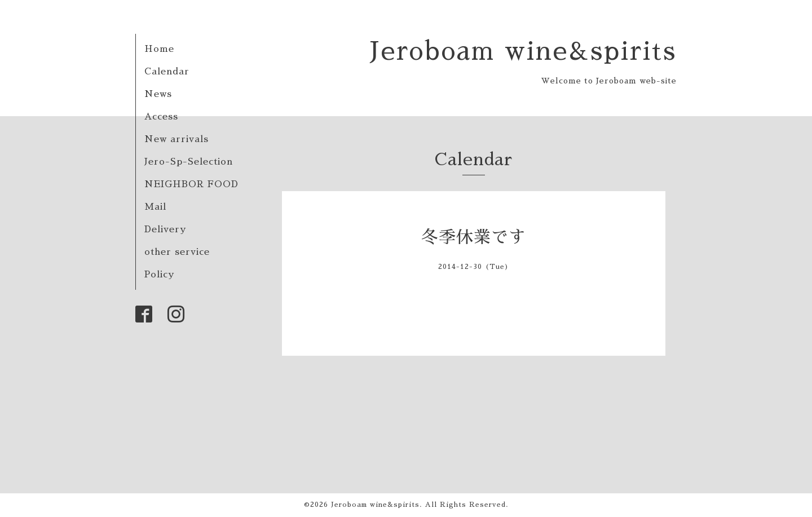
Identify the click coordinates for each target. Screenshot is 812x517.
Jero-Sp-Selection (189, 162)
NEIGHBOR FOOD (191, 184)
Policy (159, 275)
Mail (155, 207)
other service (177, 252)
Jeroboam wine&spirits (523, 51)
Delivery (165, 229)
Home (159, 49)
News (158, 94)
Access (161, 117)
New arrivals (176, 139)
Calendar (167, 72)
